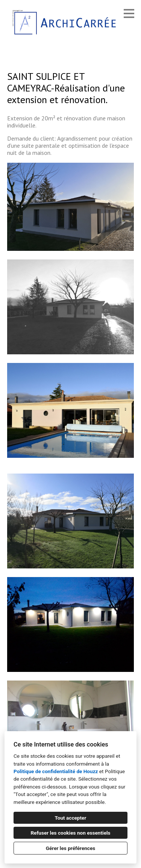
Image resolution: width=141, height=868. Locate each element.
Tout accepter (71, 818)
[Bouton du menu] (129, 13)
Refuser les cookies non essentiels (70, 833)
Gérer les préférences (71, 848)
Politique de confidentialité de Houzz (56, 771)
